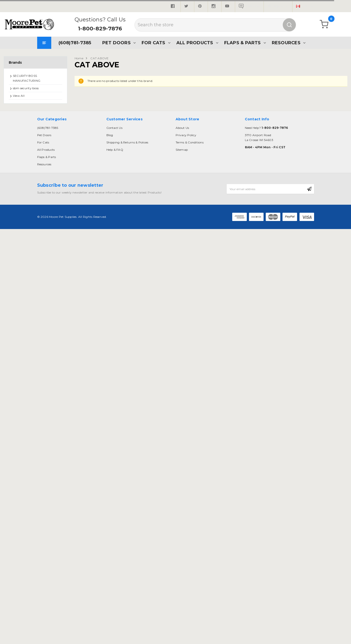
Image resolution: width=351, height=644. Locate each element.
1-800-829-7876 (100, 29)
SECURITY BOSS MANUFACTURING (27, 78)
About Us (182, 128)
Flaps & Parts (243, 43)
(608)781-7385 (75, 43)
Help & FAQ (115, 150)
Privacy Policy (186, 135)
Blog (110, 135)
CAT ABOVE (99, 58)
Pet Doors (116, 43)
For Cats (154, 43)
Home (79, 58)
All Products (195, 43)
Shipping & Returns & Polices (127, 142)
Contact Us (114, 128)
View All (19, 96)
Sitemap (182, 150)
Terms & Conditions (190, 142)
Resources (286, 43)
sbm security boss (26, 88)
